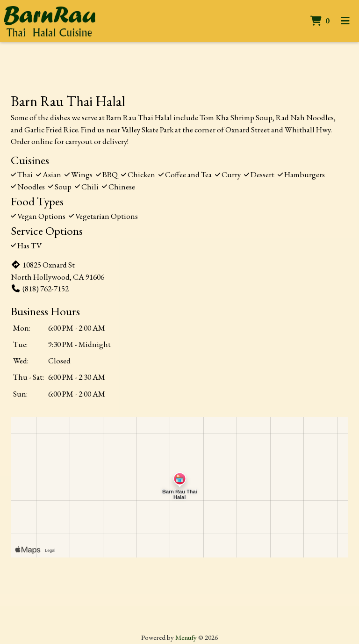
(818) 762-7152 (40, 289)
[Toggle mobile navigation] (345, 21)
